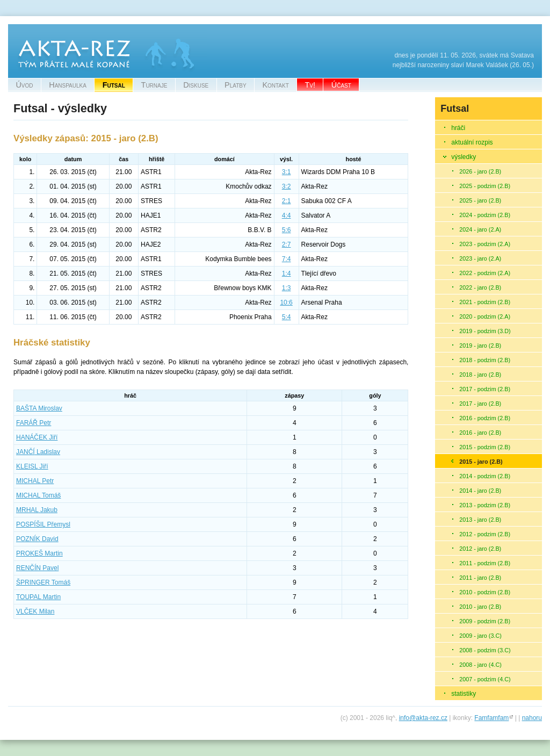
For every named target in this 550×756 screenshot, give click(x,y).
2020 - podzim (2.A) (485, 316)
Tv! (310, 85)
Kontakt (275, 85)
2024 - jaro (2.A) (480, 229)
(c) (344, 718)
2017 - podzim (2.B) (485, 389)
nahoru (532, 718)
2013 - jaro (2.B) (480, 520)
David (37, 539)
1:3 (287, 288)
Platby (236, 85)
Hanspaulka (68, 85)
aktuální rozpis (472, 142)
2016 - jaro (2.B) (480, 433)
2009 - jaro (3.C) (480, 636)
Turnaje (154, 85)
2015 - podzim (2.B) (485, 447)
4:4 (287, 215)
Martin (39, 553)
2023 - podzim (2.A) (485, 244)
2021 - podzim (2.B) (485, 302)
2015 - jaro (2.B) (481, 462)
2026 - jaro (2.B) (480, 171)
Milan (35, 611)
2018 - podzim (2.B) (485, 360)
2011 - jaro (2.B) (480, 578)
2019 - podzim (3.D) (485, 331)
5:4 (287, 317)
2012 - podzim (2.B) (485, 534)
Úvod (24, 85)
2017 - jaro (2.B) (480, 404)
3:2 (287, 186)
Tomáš (38, 495)
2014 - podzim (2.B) (485, 476)
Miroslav (39, 408)
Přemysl (43, 524)
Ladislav (38, 452)
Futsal (114, 85)
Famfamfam (491, 718)
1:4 (287, 273)
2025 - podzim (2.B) (485, 186)
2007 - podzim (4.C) (485, 679)
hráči (458, 128)
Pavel (37, 568)
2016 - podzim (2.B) (485, 418)
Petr (34, 423)
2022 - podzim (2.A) (485, 273)
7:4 (287, 259)
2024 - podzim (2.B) (485, 215)
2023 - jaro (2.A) (480, 258)
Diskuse (196, 85)
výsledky (464, 157)
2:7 (287, 244)
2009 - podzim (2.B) (485, 621)
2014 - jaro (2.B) (480, 491)
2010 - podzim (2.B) (485, 592)
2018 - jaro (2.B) (480, 375)
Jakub (37, 510)
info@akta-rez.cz (423, 718)
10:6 (286, 303)
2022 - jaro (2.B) (480, 287)
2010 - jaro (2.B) (480, 607)
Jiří (37, 437)
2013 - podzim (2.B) (485, 505)
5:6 (287, 230)
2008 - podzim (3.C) (485, 650)
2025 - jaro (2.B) (480, 200)
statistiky (464, 694)
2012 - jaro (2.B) (480, 549)
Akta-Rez (22, 29)
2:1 (287, 201)
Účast (341, 85)
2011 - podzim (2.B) (485, 563)
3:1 (287, 172)
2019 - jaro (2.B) (480, 345)
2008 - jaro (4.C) (480, 665)
